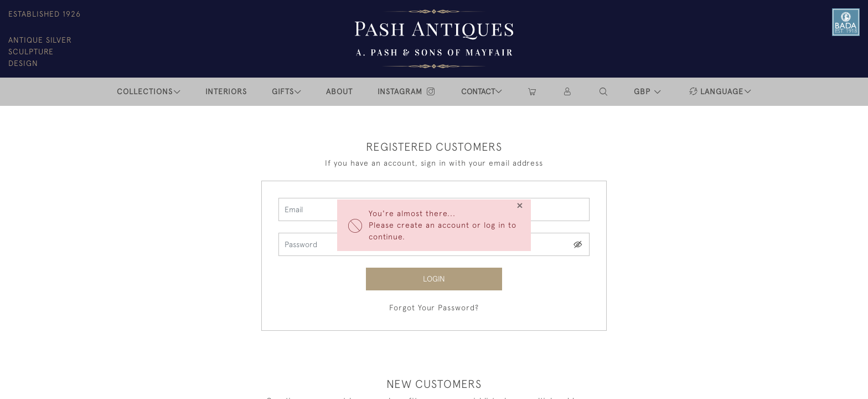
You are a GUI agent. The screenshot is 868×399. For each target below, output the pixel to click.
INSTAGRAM (407, 91)
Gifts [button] (283, 91)
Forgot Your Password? (434, 308)
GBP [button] (644, 91)
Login (434, 279)
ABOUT (339, 91)
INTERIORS (226, 91)
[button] (604, 92)
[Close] (520, 205)
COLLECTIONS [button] (145, 91)
